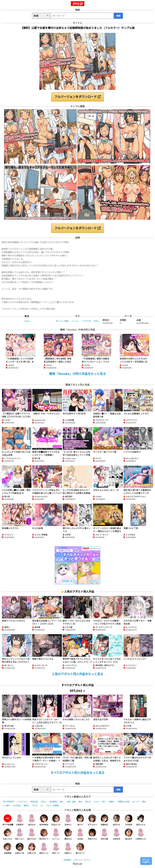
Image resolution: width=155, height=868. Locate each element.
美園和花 (104, 820)
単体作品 (34, 802)
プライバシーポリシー (82, 860)
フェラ (96, 802)
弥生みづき (56, 820)
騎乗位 (112, 802)
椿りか (80, 820)
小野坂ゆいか (141, 834)
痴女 (144, 802)
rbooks (27, 321)
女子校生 (17, 806)
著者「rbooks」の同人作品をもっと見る (77, 374)
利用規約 (67, 860)
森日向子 (129, 834)
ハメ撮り (7, 806)
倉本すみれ (32, 834)
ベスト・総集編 (52, 806)
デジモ (35, 806)
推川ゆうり (80, 849)
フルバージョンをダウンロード (77, 97)
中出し (97, 321)
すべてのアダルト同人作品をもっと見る (77, 773)
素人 (104, 802)
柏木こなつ (20, 834)
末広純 (80, 834)
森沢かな (117, 820)
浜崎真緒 (8, 849)
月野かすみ (92, 834)
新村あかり (44, 834)
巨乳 (62, 802)
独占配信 (53, 802)
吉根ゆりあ (20, 849)
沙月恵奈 (129, 820)
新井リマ (56, 849)
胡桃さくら (44, 849)
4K (42, 806)
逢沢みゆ (32, 820)
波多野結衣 (44, 820)
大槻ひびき (32, 849)
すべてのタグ (8, 802)
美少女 (88, 802)
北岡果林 (20, 820)
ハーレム (75, 321)
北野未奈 (117, 834)
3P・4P (136, 802)
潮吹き (26, 806)
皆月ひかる (141, 820)
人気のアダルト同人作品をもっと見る (77, 674)
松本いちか (8, 834)
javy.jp (78, 3)
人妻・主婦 (71, 802)
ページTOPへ (146, 861)
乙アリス (56, 834)
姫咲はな (68, 834)
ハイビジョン (22, 802)
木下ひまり (92, 820)
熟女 (80, 802)
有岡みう (68, 849)
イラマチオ (86, 321)
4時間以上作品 (123, 802)
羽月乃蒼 (104, 834)
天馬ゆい (68, 820)
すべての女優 (8, 820)
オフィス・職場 (62, 321)
